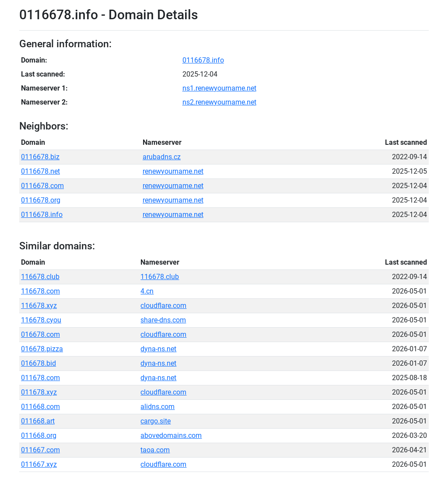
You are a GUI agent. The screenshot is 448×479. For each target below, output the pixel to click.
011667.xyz (39, 464)
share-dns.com (163, 320)
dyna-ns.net (158, 349)
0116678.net (40, 171)
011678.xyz (39, 392)
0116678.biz (40, 157)
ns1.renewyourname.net (219, 88)
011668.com (40, 407)
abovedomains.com (171, 435)
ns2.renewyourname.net (219, 102)
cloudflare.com (163, 306)
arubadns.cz (162, 157)
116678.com (40, 291)
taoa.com (155, 450)
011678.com (40, 378)
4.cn (147, 291)
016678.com (40, 334)
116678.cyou (41, 320)
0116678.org (41, 200)
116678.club (40, 277)
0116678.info (203, 60)
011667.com (40, 450)
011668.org (39, 435)
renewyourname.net (173, 171)
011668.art (38, 421)
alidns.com (157, 407)
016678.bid (38, 363)
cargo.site (156, 421)
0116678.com (42, 186)
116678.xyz (39, 306)
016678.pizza (42, 349)
